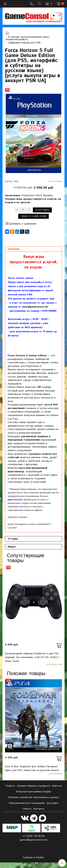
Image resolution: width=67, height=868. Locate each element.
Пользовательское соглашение (27, 803)
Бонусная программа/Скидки (34, 792)
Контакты (39, 809)
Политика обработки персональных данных (33, 797)
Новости (57, 786)
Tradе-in (10, 786)
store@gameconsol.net (35, 307)
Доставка (52, 803)
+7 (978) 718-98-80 (33, 836)
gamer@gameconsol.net (34, 840)
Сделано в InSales (33, 857)
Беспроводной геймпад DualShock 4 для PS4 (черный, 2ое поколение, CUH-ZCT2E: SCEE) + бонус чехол (32, 657)
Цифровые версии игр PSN (24, 43)
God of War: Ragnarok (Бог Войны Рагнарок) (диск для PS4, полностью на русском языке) (32, 768)
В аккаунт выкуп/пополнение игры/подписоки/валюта (28, 38)
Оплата (27, 809)
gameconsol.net (15, 499)
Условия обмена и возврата (33, 786)
